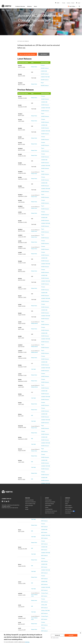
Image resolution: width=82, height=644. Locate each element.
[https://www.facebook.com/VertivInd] (2, 501)
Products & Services (20, 6)
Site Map (27, 509)
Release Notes (34, 67)
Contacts (47, 507)
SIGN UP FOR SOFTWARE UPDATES (27, 54)
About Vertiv (67, 500)
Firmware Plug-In (45, 593)
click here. (27, 642)
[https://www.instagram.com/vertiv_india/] (9, 501)
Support (3, 10)
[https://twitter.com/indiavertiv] (4, 501)
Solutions (29, 6)
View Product (44, 54)
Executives (67, 502)
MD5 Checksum (44, 451)
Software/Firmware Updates (50, 502)
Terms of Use (4, 505)
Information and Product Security (51, 511)
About (35, 6)
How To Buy (72, 6)
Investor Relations (68, 505)
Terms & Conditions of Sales (30, 504)
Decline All (57, 635)
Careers (66, 504)
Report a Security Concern (50, 513)
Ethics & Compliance (69, 507)
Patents (27, 507)
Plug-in (43, 229)
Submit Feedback (48, 505)
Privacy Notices (68, 513)
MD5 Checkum (44, 532)
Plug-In (42, 83)
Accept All (71, 635)
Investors (69, 3)
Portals (64, 3)
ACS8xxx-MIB (44, 605)
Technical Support (48, 500)
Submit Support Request (49, 504)
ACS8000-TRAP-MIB (45, 77)
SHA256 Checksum (45, 68)
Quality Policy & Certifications (30, 502)
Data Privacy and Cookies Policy (13, 505)
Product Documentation (29, 500)
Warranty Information (29, 505)
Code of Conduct (68, 509)
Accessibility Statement (6, 506)
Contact (73, 3)
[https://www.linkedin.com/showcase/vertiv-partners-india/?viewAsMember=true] (6, 501)
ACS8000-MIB (44, 71)
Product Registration (49, 509)
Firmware (43, 65)
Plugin (43, 426)
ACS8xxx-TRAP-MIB (45, 610)
